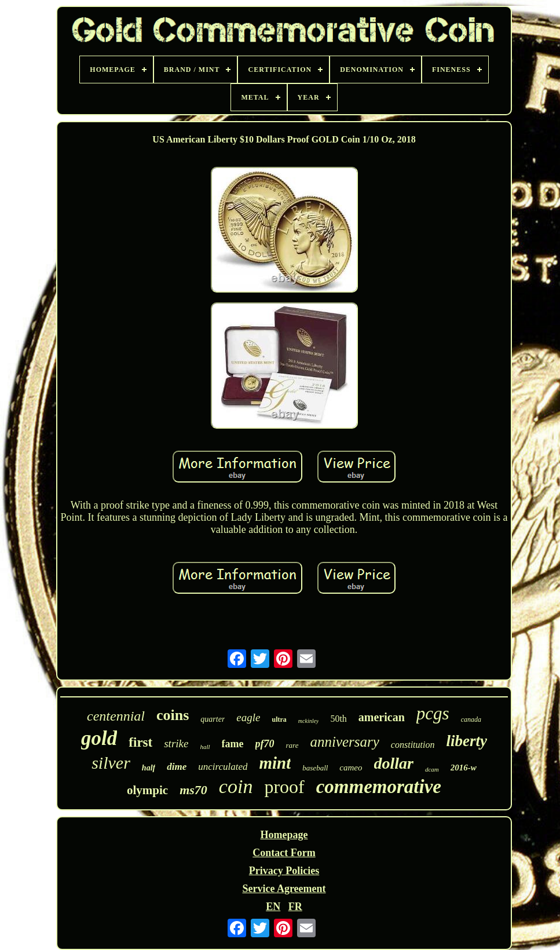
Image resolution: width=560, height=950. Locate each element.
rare (292, 745)
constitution (413, 745)
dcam (432, 769)
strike (176, 743)
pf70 (265, 744)
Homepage (284, 835)
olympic (147, 790)
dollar (394, 763)
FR (295, 907)
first (140, 742)
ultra (279, 719)
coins (173, 715)
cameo (351, 768)
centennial (116, 716)
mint (275, 763)
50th (338, 719)
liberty (466, 741)
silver (111, 763)
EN (273, 907)
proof (284, 787)
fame (233, 744)
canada (471, 719)
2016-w (464, 768)
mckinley (309, 721)
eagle (248, 717)
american (382, 717)
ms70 (193, 790)
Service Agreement (284, 889)
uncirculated (223, 767)
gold (99, 738)
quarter (213, 719)
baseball (315, 768)
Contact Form (284, 853)
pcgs (433, 713)
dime (177, 767)
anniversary (344, 742)
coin (236, 786)
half (149, 768)
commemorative (379, 787)
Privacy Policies (284, 871)
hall (205, 747)
